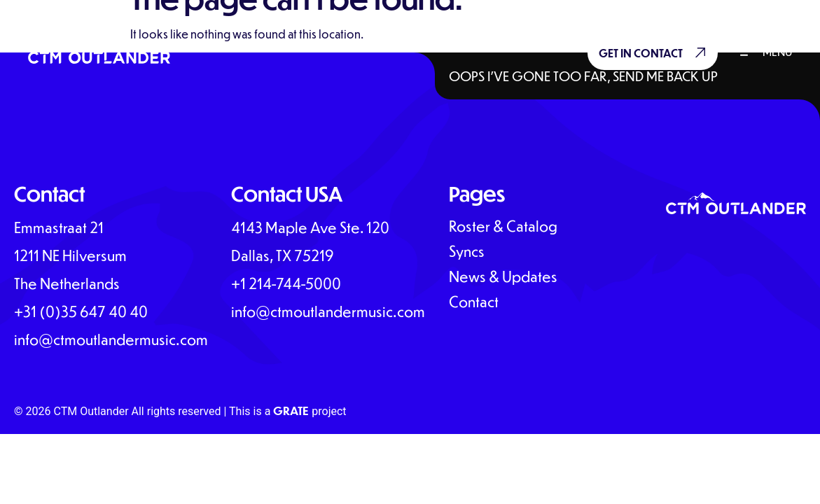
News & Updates (503, 276)
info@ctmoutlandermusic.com (111, 339)
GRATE (291, 411)
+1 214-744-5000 (286, 283)
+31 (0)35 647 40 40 (82, 311)
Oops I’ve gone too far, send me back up (583, 76)
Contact (474, 302)
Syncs (467, 251)
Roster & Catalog (503, 226)
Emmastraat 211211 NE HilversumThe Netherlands (70, 255)
